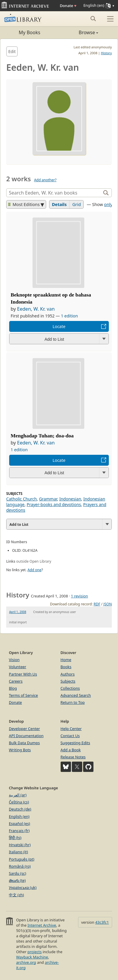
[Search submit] (93, 19)
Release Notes (73, 757)
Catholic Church (22, 499)
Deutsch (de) (20, 809)
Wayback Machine (32, 957)
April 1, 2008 (18, 612)
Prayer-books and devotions (54, 504)
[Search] (54, 193)
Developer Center (24, 729)
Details (59, 204)
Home (66, 660)
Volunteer (18, 667)
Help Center (71, 729)
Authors (68, 674)
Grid (76, 204)
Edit (12, 51)
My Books (29, 32)
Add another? (45, 180)
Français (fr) (19, 831)
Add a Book (71, 750)
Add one (34, 570)
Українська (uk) (23, 887)
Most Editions (24, 204)
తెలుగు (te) (17, 880)
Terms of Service (23, 695)
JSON (108, 604)
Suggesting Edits (75, 743)
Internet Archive (42, 925)
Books (66, 667)
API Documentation (26, 736)
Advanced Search (76, 695)
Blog (13, 688)
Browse (79, 32)
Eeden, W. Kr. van (36, 309)
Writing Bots (20, 750)
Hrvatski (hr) (20, 845)
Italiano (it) (18, 852)
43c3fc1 (102, 922)
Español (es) (20, 823)
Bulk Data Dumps (24, 743)
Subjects (68, 681)
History (106, 53)
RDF (97, 604)
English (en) (19, 816)
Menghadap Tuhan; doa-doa (42, 436)
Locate (59, 326)
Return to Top (73, 702)
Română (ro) (20, 866)
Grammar (48, 499)
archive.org (26, 962)
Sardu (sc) (17, 873)
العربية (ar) (18, 795)
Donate (68, 6)
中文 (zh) (16, 895)
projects (35, 952)
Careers (16, 681)
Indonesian (70, 499)
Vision (14, 660)
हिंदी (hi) (15, 838)
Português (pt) (22, 859)
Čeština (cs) (19, 802)
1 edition (69, 316)
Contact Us (70, 736)
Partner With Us (23, 674)
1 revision (80, 596)
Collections (70, 688)
